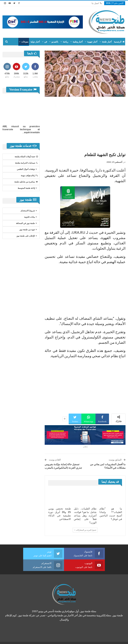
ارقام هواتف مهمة (29, 176)
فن (46, 42)
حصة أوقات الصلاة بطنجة (26, 157)
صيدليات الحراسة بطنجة (26, 163)
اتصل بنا (97, 3)
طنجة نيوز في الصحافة (25, 223)
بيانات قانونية (29, 217)
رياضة (65, 42)
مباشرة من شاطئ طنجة (26, 182)
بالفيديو (55, 42)
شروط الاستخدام (28, 211)
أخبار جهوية (92, 42)
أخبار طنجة (107, 42)
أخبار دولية (35, 42)
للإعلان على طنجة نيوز (26, 236)
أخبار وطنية (78, 42)
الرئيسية (119, 42)
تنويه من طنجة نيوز (27, 230)
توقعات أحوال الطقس (26, 169)
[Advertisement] (85, 123)
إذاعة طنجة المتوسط (26, 188)
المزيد (25, 42)
